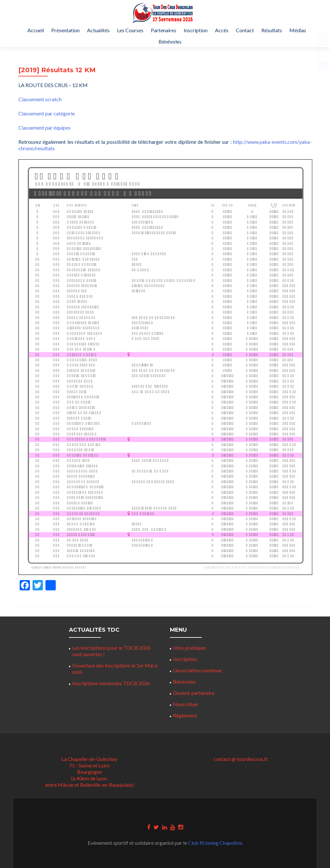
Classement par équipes (44, 128)
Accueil (36, 30)
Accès (222, 30)
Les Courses (130, 30)
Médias (298, 30)
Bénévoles (170, 41)
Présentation (65, 30)
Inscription (196, 30)
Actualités (98, 30)
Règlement (185, 715)
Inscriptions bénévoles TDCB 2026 (111, 683)
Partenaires (164, 30)
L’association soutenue (197, 670)
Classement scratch (40, 99)
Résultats (272, 30)
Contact (245, 30)
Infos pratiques (190, 648)
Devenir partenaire (194, 693)
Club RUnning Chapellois (215, 843)
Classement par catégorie (47, 113)
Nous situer (186, 704)
